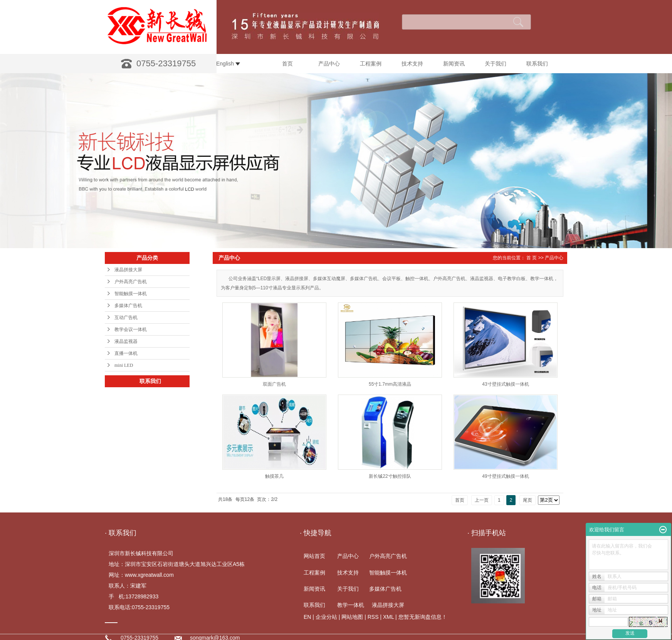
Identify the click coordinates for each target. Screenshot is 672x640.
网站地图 (352, 617)
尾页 (528, 500)
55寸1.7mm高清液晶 (390, 384)
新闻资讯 (454, 64)
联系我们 (537, 64)
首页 (287, 64)
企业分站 (326, 617)
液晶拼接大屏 (128, 270)
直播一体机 (126, 353)
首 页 (532, 258)
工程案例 (371, 64)
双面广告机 (274, 384)
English (228, 64)
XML (388, 617)
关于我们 (496, 64)
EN (307, 617)
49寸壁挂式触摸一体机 (505, 476)
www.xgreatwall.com (149, 575)
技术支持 (412, 64)
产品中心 (329, 64)
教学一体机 (351, 605)
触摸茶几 (274, 476)
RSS (373, 617)
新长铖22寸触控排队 (390, 476)
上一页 (482, 500)
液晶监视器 (126, 341)
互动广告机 (126, 317)
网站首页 (314, 556)
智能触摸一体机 (131, 294)
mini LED (124, 365)
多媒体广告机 (128, 306)
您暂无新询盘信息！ (423, 617)
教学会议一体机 (131, 329)
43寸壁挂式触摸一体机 (505, 384)
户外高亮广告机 (131, 282)
